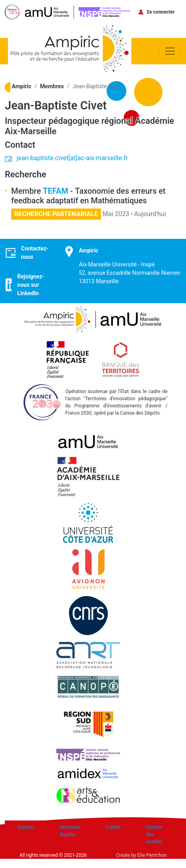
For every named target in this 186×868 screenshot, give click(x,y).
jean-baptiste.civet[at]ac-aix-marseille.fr (72, 158)
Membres (52, 86)
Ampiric (22, 86)
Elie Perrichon (152, 855)
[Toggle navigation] (170, 51)
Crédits (113, 827)
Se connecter (161, 12)
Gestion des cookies (154, 834)
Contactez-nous (35, 253)
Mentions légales (70, 831)
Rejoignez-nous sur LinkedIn (31, 285)
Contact (26, 827)
